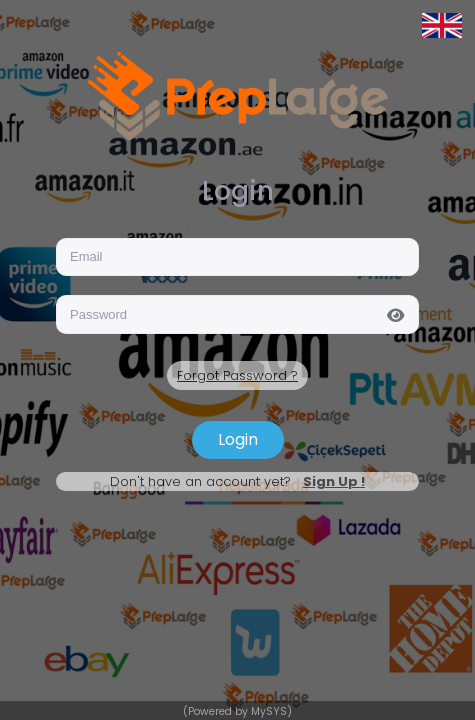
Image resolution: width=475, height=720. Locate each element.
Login (238, 439)
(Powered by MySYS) (237, 711)
